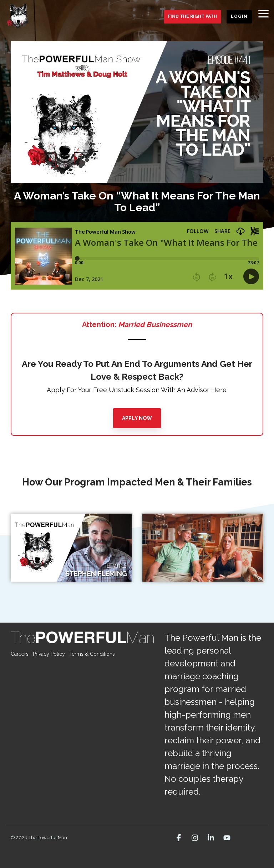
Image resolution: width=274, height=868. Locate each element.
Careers (20, 654)
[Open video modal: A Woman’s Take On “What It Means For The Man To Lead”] (137, 112)
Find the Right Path (192, 16)
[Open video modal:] (71, 548)
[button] (263, 13)
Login (239, 16)
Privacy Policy (49, 654)
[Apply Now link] (137, 418)
